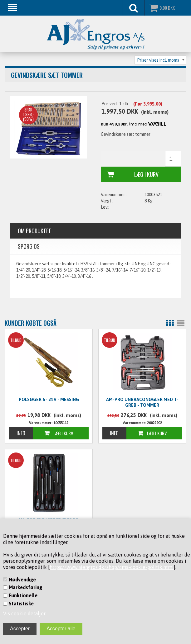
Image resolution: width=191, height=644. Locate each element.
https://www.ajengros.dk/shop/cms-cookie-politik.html (112, 567)
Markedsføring (25, 587)
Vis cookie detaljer (24, 613)
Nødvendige (22, 580)
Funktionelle (23, 595)
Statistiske (21, 604)
